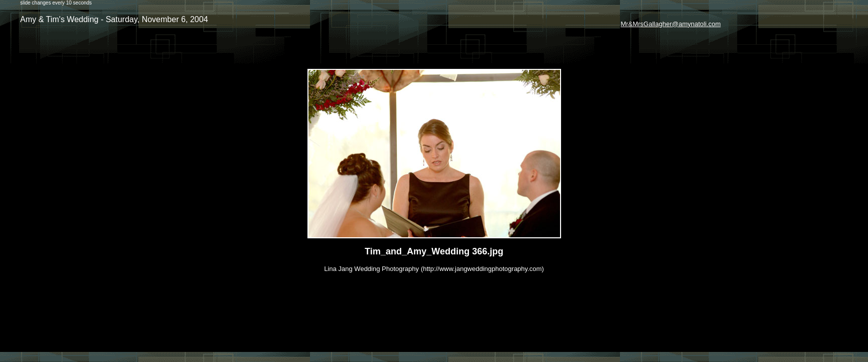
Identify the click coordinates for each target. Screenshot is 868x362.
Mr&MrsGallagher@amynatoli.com (670, 24)
